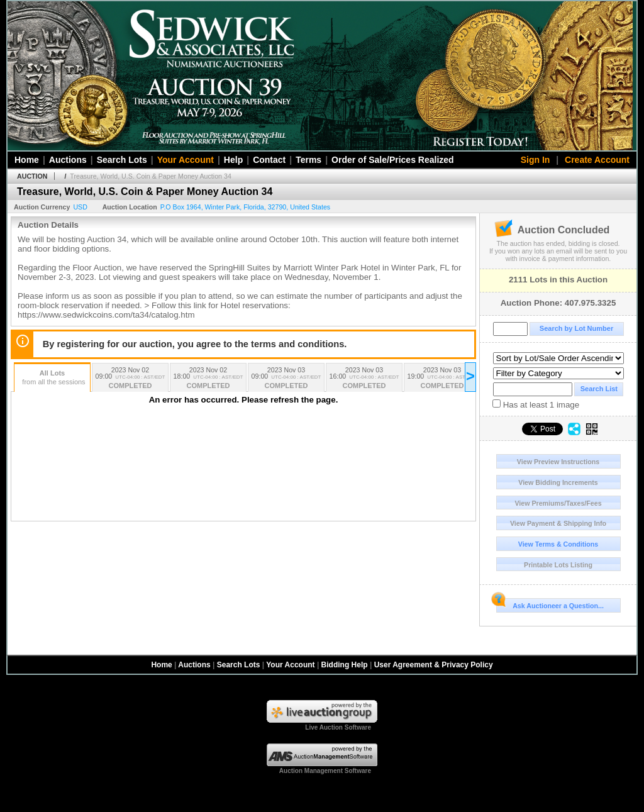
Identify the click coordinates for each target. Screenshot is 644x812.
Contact (269, 160)
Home (27, 160)
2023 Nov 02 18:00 (208, 379)
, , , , (246, 207)
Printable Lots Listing (558, 565)
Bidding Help (345, 665)
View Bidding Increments (558, 482)
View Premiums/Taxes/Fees (558, 503)
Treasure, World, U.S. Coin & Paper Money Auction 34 (150, 176)
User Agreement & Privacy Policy (434, 665)
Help (233, 160)
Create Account (597, 160)
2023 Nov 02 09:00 (130, 379)
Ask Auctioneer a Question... (550, 604)
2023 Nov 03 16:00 (364, 379)
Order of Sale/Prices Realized (393, 160)
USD (80, 207)
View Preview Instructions (558, 462)
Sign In (536, 160)
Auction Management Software (325, 771)
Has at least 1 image (536, 404)
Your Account (186, 160)
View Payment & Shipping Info (558, 523)
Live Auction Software (338, 727)
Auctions (68, 160)
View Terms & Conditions (558, 544)
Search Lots (122, 160)
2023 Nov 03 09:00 (286, 379)
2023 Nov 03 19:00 (442, 379)
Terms (308, 160)
